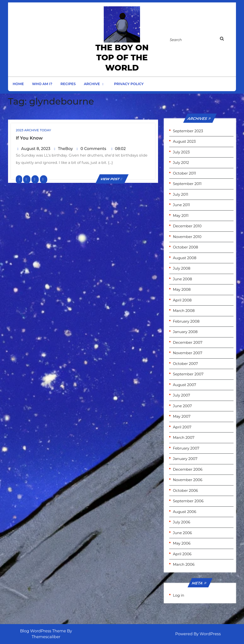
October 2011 (184, 173)
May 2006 (182, 543)
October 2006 (185, 490)
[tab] (226, 40)
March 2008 (184, 311)
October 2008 (185, 247)
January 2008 (185, 332)
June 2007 (182, 406)
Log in (179, 595)
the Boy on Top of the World (122, 57)
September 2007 (188, 374)
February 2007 (186, 448)
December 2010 (187, 226)
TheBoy (65, 149)
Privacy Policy (129, 84)
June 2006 (182, 533)
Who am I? (42, 84)
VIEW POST (112, 179)
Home (18, 84)
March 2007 (184, 437)
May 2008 (182, 289)
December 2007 (188, 342)
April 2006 (182, 554)
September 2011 (187, 184)
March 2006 (184, 564)
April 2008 (182, 300)
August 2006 (185, 512)
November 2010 (187, 237)
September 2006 (188, 501)
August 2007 (184, 385)
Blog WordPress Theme (43, 631)
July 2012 (181, 163)
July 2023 (181, 152)
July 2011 (181, 194)
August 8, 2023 (36, 149)
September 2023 (188, 131)
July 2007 (182, 395)
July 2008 (182, 268)
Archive (92, 84)
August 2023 (184, 141)
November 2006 (188, 480)
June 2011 (181, 205)
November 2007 (188, 353)
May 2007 (182, 416)
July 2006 (182, 522)
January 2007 (185, 459)
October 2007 (185, 364)
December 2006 (188, 469)
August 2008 (185, 258)
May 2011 (181, 216)
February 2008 (186, 321)
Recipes (68, 84)
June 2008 (183, 279)
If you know (29, 138)
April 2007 (182, 427)
